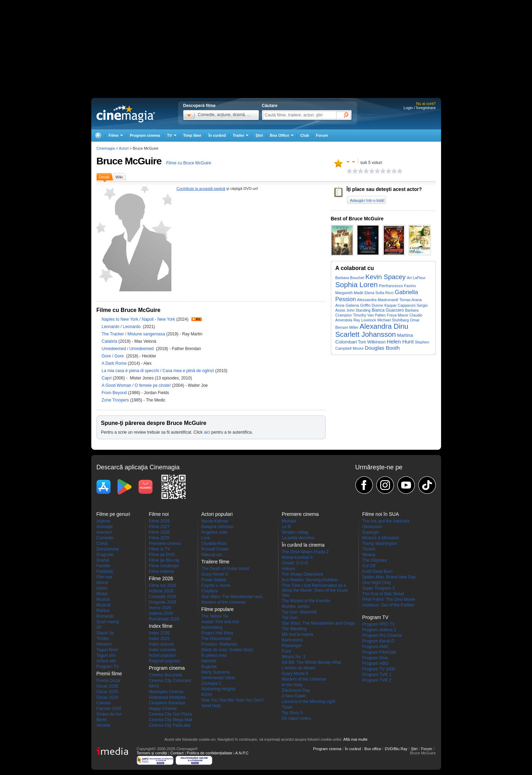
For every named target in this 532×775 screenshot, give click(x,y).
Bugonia (209, 667)
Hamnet (209, 661)
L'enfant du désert (299, 668)
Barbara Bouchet (350, 278)
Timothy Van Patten (369, 315)
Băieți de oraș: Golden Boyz (228, 650)
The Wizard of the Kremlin (306, 601)
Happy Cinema (163, 709)
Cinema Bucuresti (166, 675)
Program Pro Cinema (382, 635)
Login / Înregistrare (420, 108)
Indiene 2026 (161, 613)
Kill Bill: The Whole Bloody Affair (312, 662)
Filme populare (218, 609)
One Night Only (377, 583)
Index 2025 (159, 639)
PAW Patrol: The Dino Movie (389, 599)
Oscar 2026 (107, 686)
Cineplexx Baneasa (167, 703)
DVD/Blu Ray (396, 749)
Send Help (211, 706)
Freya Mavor (398, 315)
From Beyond (115, 393)
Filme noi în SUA (381, 514)
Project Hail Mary (217, 633)
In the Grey (292, 685)
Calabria (110, 341)
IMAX (154, 686)
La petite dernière (298, 538)
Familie (103, 566)
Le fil (286, 527)
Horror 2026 (160, 608)
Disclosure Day (296, 690)
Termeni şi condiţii (152, 753)
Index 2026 (159, 633)
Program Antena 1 (379, 630)
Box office (373, 749)
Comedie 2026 (163, 597)
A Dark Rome (115, 363)
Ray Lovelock (365, 320)
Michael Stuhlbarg (393, 320)
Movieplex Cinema (166, 692)
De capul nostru (297, 718)
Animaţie (105, 527)
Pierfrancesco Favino (397, 286)
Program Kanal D (378, 641)
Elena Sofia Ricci (379, 293)
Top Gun (290, 618)
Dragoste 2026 (163, 602)
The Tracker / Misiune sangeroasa (133, 334)
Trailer (197, 319)
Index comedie (163, 650)
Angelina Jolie (215, 532)
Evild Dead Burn (378, 571)
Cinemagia (106, 148)
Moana (369, 555)
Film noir (105, 577)
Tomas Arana (411, 300)
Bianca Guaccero (388, 310)
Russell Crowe (215, 549)
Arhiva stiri (106, 661)
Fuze (287, 651)
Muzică (103, 599)
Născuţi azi (212, 555)
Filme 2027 (159, 527)
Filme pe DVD (162, 555)
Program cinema (145, 135)
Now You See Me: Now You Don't (232, 700)
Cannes (104, 703)
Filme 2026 (159, 532)
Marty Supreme (216, 672)
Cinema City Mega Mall (171, 720)
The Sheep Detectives (303, 574)
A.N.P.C (242, 753)
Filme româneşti (164, 566)
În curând (217, 135)
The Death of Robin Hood (225, 569)
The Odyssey (375, 560)
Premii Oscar (109, 681)
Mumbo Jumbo (296, 606)
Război (103, 611)
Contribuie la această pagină (201, 189)
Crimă (102, 543)
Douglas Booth (382, 348)
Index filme (161, 626)
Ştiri (259, 135)
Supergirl (371, 532)
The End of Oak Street (383, 594)
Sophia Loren (357, 285)
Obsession (372, 527)
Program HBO (375, 663)
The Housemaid (216, 639)
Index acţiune (161, 644)
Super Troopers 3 (379, 588)
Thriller (103, 639)
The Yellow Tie (215, 616)
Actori (124, 148)
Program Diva (375, 658)
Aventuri (104, 532)
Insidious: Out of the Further (388, 605)
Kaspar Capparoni (400, 305)
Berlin (102, 720)
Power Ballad (214, 580)
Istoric (102, 588)
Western (104, 644)
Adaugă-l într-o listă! (367, 200)
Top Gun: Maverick (299, 612)
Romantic (105, 616)
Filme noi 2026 (163, 585)
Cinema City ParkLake (170, 725)
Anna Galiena (347, 305)
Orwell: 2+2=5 (295, 563)
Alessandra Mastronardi (378, 300)
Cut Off (369, 566)
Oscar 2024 (107, 697)
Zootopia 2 (211, 683)
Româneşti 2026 (164, 619)
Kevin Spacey (386, 277)
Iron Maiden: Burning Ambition (310, 580)
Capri (107, 378)
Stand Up (105, 633)
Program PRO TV (379, 624)
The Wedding (294, 629)
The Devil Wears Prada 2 (305, 552)
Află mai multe (355, 739)
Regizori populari (165, 661)
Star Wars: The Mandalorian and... (233, 597)
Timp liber (192, 135)
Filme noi (159, 514)
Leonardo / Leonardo (122, 327)
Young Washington (380, 543)
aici (207, 432)
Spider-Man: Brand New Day (389, 577)
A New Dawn (294, 696)
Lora (206, 538)
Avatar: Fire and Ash (221, 622)
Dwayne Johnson (218, 527)
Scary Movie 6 (215, 574)
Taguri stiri (106, 655)
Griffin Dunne (371, 305)
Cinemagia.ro (126, 114)
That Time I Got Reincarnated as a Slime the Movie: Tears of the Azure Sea (315, 590)
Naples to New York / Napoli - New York (139, 319)
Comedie (105, 538)
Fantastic (105, 571)
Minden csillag (295, 532)
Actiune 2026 (161, 591)
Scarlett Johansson (366, 334)
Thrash (369, 549)
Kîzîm (207, 695)
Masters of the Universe (224, 602)
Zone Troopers (116, 400)
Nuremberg (212, 627)
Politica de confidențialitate (210, 753)
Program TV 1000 (379, 669)
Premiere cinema (165, 543)
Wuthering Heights (219, 689)
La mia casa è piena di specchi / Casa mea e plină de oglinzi (158, 371)
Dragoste (105, 555)
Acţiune (104, 521)
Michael (289, 521)
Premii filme (109, 674)
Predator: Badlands (219, 644)
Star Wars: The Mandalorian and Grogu (318, 623)
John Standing (358, 310)
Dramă (103, 560)
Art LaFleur (416, 278)
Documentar (108, 549)
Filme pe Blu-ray (164, 560)
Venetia (104, 725)
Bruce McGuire (129, 161)
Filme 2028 (159, 521)
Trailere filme (215, 562)
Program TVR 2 (377, 680)
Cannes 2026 (109, 709)
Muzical (104, 605)
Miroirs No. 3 (294, 657)
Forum (322, 135)
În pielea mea (214, 655)
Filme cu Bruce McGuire (189, 163)
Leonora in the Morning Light (309, 702)
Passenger (292, 646)
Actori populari (162, 655)
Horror (102, 583)
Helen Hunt (400, 342)
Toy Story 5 (292, 713)
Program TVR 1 (377, 675)
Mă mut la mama (297, 634)
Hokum (289, 569)
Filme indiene (161, 571)
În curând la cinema (303, 545)
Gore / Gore (114, 356)
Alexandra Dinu (384, 326)
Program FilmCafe (379, 652)
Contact (177, 753)
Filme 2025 (159, 538)
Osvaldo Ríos (214, 543)
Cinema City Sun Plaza (171, 714)
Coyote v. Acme (216, 585)
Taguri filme (107, 650)
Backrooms (292, 640)
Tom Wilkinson (372, 342)
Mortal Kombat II (297, 557)
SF (99, 627)
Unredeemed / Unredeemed (128, 349)
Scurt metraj (108, 622)
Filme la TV (159, 549)
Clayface (210, 591)
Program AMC (375, 647)
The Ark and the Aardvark (386, 521)
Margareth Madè (349, 293)
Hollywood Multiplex (168, 697)
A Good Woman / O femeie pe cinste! (136, 385)
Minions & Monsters (381, 538)
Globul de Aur (109, 714)
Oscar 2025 (107, 692)
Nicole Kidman (215, 521)
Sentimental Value (218, 678)
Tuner (287, 707)
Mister (102, 594)
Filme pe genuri (114, 514)
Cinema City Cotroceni (170, 681)
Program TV (108, 667)
